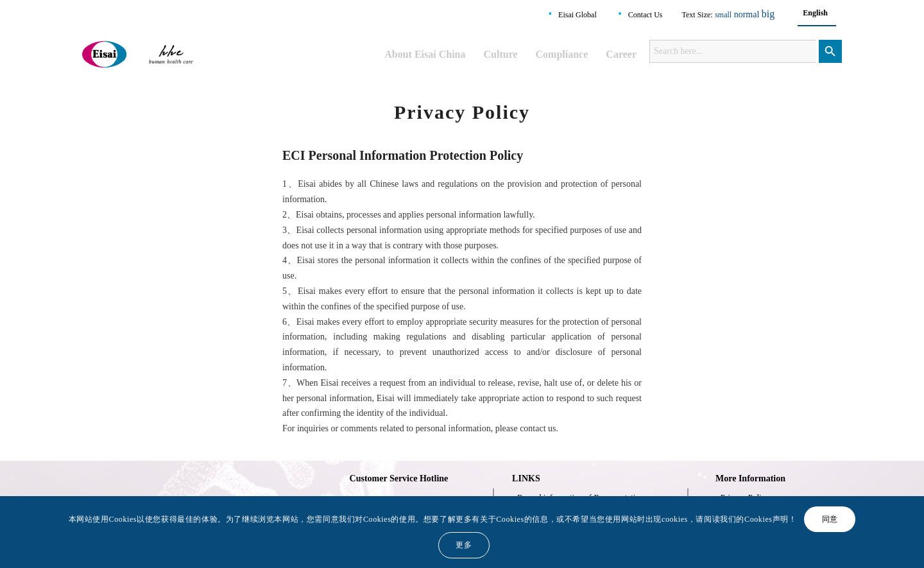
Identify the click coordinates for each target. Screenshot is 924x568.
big (768, 14)
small (723, 15)
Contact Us (646, 15)
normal (747, 14)
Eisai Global (577, 15)
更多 (464, 545)
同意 (830, 519)
